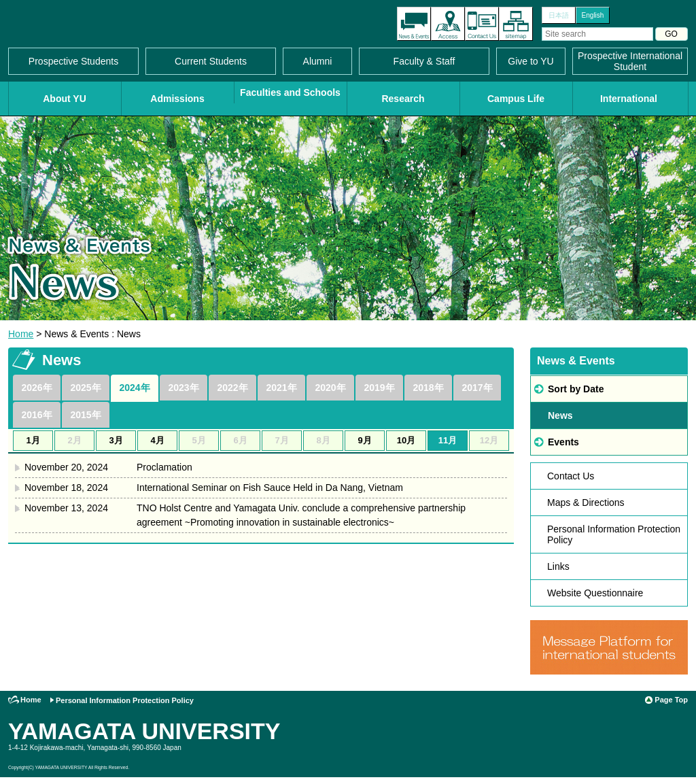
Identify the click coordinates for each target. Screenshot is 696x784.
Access (448, 24)
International (629, 99)
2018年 (428, 388)
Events (563, 442)
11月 (448, 440)
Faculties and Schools (290, 92)
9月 (364, 440)
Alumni (318, 61)
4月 (157, 440)
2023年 (183, 388)
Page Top (671, 700)
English (593, 15)
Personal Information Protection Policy (614, 534)
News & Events (576, 361)
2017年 (477, 388)
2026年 (36, 388)
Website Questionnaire (595, 593)
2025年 (85, 388)
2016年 (36, 415)
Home (21, 334)
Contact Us (482, 24)
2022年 (232, 388)
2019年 (379, 388)
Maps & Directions (586, 502)
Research (403, 99)
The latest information (414, 24)
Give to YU (530, 61)
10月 (406, 440)
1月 (33, 440)
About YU (65, 99)
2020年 (330, 388)
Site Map (516, 24)
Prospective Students (73, 61)
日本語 (559, 15)
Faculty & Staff (424, 61)
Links (558, 566)
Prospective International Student (630, 61)
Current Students (211, 61)
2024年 (134, 388)
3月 (116, 440)
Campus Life (516, 99)
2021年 (281, 388)
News (560, 415)
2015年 (85, 415)
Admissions (177, 99)
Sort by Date (576, 389)
